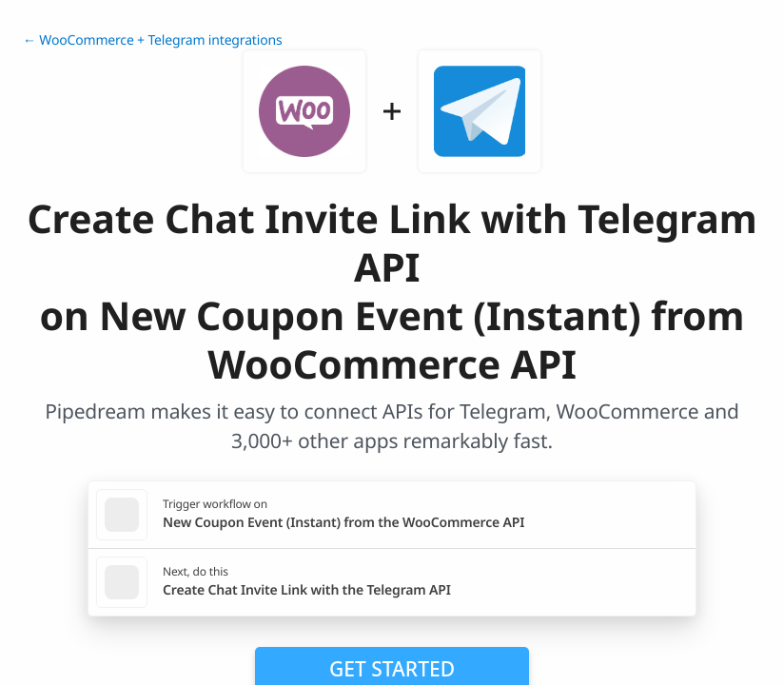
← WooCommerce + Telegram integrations (152, 40)
